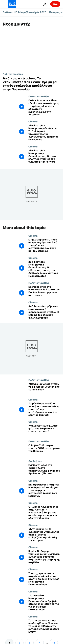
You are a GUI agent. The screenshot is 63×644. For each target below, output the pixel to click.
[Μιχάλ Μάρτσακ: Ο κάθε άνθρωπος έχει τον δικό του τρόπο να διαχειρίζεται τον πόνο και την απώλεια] (44, 245)
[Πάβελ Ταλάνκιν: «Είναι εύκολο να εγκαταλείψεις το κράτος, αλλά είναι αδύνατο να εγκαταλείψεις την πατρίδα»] (44, 108)
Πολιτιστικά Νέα (13, 74)
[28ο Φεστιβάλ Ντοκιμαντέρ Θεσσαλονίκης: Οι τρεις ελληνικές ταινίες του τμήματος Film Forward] (44, 156)
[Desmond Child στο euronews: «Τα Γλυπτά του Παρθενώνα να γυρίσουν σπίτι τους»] (44, 291)
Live (55, 4)
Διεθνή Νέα (35, 461)
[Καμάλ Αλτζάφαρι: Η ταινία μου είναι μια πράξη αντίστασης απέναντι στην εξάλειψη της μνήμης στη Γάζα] (44, 557)
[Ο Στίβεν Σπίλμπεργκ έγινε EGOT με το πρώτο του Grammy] (44, 450)
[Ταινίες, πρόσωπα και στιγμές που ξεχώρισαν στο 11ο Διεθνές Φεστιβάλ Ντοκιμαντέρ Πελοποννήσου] (44, 579)
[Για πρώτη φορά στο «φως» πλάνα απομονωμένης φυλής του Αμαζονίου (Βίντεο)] (44, 469)
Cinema (33, 121)
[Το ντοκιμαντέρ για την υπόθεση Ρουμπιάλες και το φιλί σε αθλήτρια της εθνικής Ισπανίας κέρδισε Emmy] (44, 626)
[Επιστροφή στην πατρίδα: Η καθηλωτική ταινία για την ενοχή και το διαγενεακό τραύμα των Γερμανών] (44, 490)
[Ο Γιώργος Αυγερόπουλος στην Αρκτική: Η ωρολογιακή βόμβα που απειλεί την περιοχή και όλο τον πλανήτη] (44, 513)
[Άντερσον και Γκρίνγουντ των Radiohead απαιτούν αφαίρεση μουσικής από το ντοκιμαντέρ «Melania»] (44, 388)
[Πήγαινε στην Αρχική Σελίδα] (12, 4)
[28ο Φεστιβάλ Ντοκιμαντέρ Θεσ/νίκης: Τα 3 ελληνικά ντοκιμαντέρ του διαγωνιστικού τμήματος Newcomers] (44, 133)
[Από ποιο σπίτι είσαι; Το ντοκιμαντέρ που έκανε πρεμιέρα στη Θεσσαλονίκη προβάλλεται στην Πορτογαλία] (32, 84)
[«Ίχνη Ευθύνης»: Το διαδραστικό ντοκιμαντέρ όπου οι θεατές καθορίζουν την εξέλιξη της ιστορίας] (44, 535)
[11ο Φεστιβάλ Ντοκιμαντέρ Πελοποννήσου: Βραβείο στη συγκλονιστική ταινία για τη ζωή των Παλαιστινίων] (44, 603)
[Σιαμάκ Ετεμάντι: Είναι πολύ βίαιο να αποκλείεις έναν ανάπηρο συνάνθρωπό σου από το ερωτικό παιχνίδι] (44, 409)
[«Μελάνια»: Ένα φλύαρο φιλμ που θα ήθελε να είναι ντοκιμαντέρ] (44, 430)
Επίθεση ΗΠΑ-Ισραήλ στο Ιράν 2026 (25, 12)
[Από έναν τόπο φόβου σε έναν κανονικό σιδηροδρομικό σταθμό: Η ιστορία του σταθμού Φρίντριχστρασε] (44, 312)
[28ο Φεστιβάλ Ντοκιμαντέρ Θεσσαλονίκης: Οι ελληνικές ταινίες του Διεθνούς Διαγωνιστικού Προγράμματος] (44, 269)
